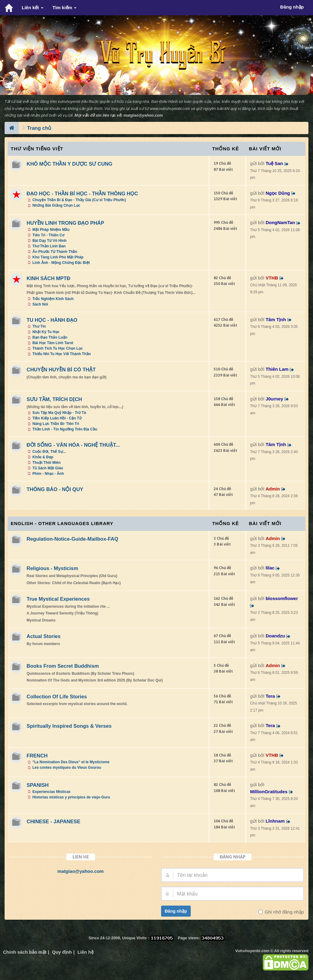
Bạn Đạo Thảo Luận (50, 337)
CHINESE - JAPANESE (53, 821)
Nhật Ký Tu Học (46, 332)
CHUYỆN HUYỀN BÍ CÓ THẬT (61, 370)
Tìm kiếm (65, 8)
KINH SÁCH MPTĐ (48, 278)
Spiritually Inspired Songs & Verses (69, 726)
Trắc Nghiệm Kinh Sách (53, 299)
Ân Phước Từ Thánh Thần (55, 252)
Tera (270, 696)
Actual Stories (44, 636)
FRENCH (37, 756)
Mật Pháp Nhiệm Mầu (51, 230)
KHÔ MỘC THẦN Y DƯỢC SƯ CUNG (70, 164)
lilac (270, 568)
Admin (273, 489)
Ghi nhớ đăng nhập (284, 912)
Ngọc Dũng (278, 193)
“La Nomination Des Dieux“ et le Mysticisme (71, 762)
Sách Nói (40, 304)
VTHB (272, 278)
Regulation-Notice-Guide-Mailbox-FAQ (72, 539)
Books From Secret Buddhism (63, 666)
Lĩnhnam (275, 821)
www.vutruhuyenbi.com (170, 109)
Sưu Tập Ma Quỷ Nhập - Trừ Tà (59, 413)
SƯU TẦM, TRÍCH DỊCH (54, 399)
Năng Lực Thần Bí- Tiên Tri (56, 424)
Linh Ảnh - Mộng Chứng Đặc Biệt (61, 263)
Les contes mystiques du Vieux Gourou (67, 768)
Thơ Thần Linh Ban (49, 246)
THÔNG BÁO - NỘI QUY (55, 489)
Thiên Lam (277, 369)
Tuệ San (274, 163)
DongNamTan (280, 222)
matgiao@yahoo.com (143, 115)
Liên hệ (85, 952)
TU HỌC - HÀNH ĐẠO (52, 320)
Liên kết (33, 8)
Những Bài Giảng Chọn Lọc (56, 205)
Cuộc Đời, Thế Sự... (49, 452)
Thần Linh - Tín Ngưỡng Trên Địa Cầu (65, 429)
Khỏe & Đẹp (43, 457)
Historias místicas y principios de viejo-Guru (71, 797)
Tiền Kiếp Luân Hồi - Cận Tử (57, 418)
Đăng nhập (176, 911)
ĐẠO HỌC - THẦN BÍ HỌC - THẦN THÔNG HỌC (82, 193)
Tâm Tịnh (276, 319)
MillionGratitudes (269, 792)
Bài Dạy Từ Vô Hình (50, 241)
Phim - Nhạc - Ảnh (48, 474)
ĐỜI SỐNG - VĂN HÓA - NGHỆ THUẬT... (73, 445)
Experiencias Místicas (52, 792)
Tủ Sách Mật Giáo (48, 468)
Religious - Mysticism (52, 568)
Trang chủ (39, 128)
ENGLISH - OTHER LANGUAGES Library (62, 523)
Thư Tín (39, 326)
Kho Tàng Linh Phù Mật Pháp (58, 257)
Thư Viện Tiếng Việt (37, 149)
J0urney (274, 399)
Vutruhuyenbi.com (252, 951)
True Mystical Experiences (58, 599)
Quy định (62, 952)
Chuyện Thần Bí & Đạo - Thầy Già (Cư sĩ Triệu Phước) (79, 200)
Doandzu (275, 636)
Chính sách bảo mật (25, 952)
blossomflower (282, 598)
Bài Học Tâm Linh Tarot (53, 343)
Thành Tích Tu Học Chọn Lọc (58, 348)
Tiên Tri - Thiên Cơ (48, 235)
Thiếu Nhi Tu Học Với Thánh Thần (62, 354)
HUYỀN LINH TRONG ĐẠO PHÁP (65, 223)
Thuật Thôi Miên (46, 463)
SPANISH (38, 785)
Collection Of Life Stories (57, 697)
